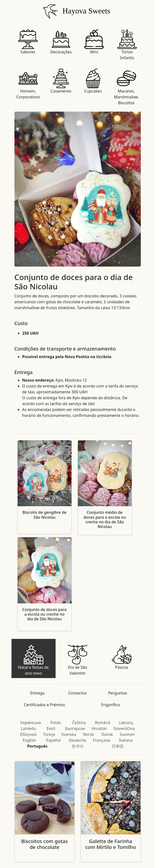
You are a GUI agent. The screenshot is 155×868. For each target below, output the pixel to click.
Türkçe (49, 734)
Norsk (89, 734)
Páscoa (122, 657)
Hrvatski (99, 728)
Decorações (61, 42)
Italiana (126, 740)
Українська (31, 723)
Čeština (79, 723)
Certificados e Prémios (45, 705)
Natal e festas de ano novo (33, 660)
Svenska (69, 734)
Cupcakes (93, 81)
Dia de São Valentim (78, 660)
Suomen (127, 734)
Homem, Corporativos (28, 84)
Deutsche (77, 740)
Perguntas (118, 693)
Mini (94, 42)
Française (101, 740)
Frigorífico (110, 705)
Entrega (37, 693)
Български (75, 728)
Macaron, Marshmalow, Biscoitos (126, 87)
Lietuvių (126, 723)
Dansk (107, 734)
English (29, 740)
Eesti (51, 728)
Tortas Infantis (127, 45)
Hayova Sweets (76, 11)
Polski (56, 723)
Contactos (77, 693)
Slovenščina (124, 728)
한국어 (78, 746)
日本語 (118, 746)
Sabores (28, 42)
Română (102, 723)
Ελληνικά (29, 734)
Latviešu (28, 728)
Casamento (61, 81)
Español (54, 740)
